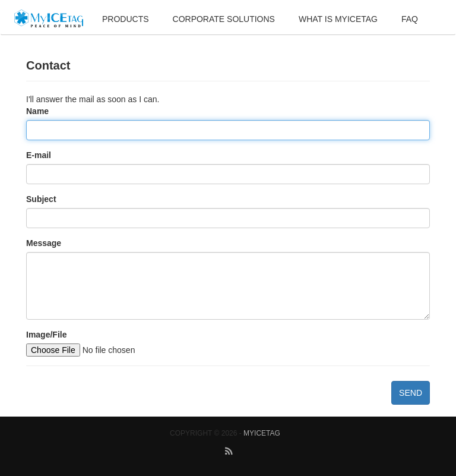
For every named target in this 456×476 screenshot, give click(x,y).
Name (37, 111)
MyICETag (262, 433)
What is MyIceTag (338, 19)
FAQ (410, 19)
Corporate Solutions (224, 19)
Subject (41, 199)
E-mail (39, 155)
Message (44, 243)
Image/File (46, 335)
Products (126, 19)
